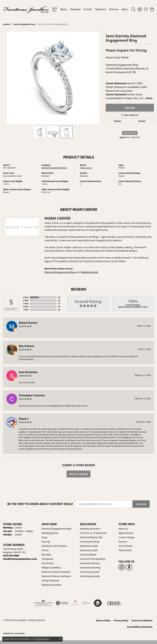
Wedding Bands (90, 272)
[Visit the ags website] (43, 603)
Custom (88, 9)
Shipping (118, 121)
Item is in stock (130, 133)
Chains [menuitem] (45, 550)
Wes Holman (26, 346)
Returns (142, 121)
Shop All (55, 9)
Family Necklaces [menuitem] (51, 580)
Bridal (64, 9)
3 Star (26, 303)
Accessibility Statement (140, 627)
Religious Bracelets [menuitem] (51, 585)
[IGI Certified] (86, 603)
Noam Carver (86, 168)
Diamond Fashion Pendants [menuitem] (56, 572)
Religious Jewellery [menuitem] (51, 568)
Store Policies (125, 546)
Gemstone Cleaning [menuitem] (90, 568)
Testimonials (125, 550)
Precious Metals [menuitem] (88, 555)
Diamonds (75, 9)
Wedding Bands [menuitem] (50, 533)
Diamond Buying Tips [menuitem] (91, 537)
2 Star (26, 307)
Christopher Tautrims (32, 395)
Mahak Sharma (28, 323)
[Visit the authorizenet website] (98, 603)
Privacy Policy (121, 620)
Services (114, 9)
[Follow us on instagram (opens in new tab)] (122, 567)
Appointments (126, 533)
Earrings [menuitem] (46, 542)
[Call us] (20, 559)
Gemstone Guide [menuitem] (89, 550)
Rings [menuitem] (44, 537)
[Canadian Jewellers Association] (114, 603)
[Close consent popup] (60, 639)
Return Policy (103, 620)
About (125, 9)
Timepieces (100, 9)
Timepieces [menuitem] (47, 559)
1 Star (26, 310)
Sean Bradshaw (28, 372)
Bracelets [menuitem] (46, 555)
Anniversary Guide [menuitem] (90, 572)
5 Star (26, 297)
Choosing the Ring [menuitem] (90, 542)
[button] (133, 9)
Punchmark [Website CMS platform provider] (19, 634)
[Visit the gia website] (62, 603)
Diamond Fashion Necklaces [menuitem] (56, 576)
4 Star (26, 300)
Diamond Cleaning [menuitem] (90, 563)
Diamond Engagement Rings (24, 24)
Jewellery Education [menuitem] (90, 529)
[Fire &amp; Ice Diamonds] (75, 603)
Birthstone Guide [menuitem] (89, 546)
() (59, 297)
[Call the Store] (11, 555)
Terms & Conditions (142, 620)
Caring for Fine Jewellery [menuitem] (93, 559)
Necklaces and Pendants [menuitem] (54, 546)
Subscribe (141, 504)
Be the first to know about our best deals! (40, 504)
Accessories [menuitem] (48, 563)
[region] (53, 78)
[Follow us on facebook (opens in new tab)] (129, 567)
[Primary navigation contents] (90, 9)
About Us (123, 529)
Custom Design (126, 537)
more (150, 98)
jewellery (7, 24)
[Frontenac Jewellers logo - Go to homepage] (26, 9)
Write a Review (79, 474)
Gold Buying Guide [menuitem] (90, 576)
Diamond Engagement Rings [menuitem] (57, 529)
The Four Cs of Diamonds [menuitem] (93, 533)
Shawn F (24, 419)
